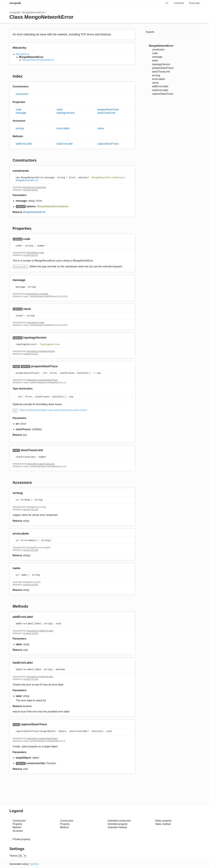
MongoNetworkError (34, 12)
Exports (150, 32)
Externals (194, 3)
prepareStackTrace (108, 109)
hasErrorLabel (65, 144)
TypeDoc (34, 864)
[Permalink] (32, 171)
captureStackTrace (108, 144)
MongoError (23, 54)
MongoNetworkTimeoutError (38, 60)
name (101, 128)
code (19, 109)
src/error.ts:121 (31, 255)
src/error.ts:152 (31, 633)
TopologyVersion (50, 344)
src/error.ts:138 (31, 509)
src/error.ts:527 (31, 190)
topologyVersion (66, 113)
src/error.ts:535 (31, 585)
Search (157, 3)
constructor (22, 94)
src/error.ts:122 (31, 354)
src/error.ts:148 (31, 679)
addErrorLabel (24, 144)
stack (59, 109)
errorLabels (63, 128)
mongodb (15, 3)
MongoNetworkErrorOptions (108, 178)
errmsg (20, 128)
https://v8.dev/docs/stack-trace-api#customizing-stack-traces (53, 410)
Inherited (179, 3)
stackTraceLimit (106, 113)
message (21, 113)
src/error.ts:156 (31, 550)
